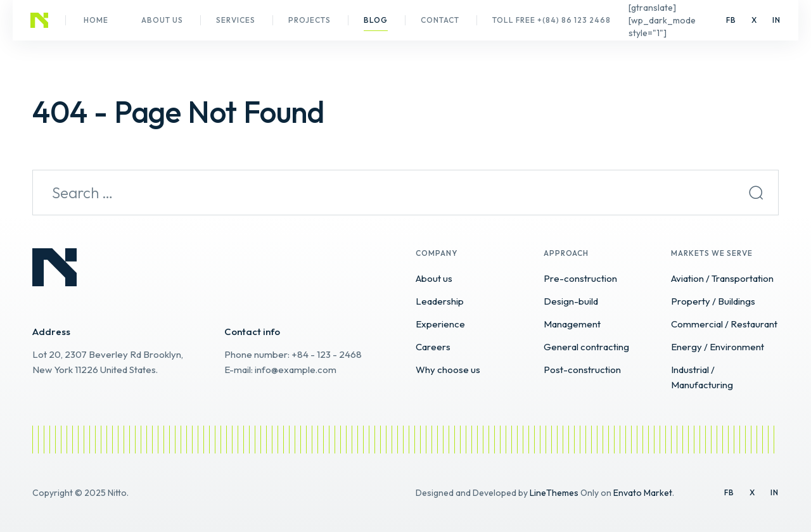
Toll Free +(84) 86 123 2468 (552, 20)
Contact (440, 20)
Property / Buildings (713, 301)
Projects (310, 20)
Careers (433, 347)
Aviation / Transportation (722, 278)
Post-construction (582, 370)
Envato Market (643, 493)
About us (162, 20)
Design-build (571, 301)
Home (96, 20)
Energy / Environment (718, 347)
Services (236, 20)
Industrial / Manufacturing (702, 377)
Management (572, 324)
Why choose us (448, 370)
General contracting (586, 347)
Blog (376, 20)
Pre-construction (580, 278)
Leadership (440, 301)
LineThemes (554, 493)
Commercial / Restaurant (724, 324)
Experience (440, 324)
